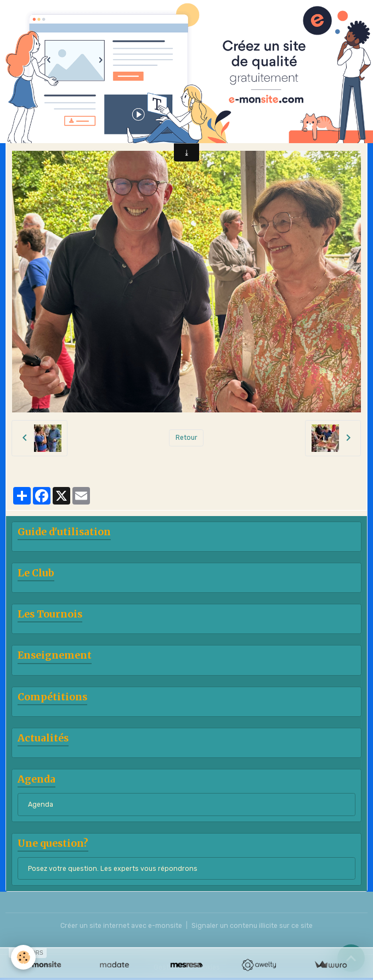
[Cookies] (23, 957)
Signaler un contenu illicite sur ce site (252, 926)
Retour (187, 438)
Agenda (41, 805)
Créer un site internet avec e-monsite (121, 926)
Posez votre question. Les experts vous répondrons (113, 869)
